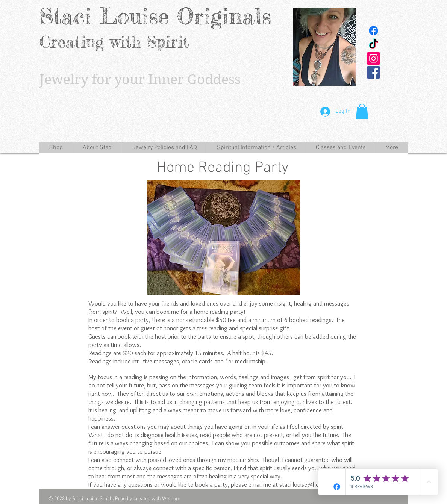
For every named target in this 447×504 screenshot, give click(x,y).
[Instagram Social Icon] (374, 58)
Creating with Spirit (114, 42)
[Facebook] (374, 31)
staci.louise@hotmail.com (312, 484)
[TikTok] (374, 45)
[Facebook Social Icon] (374, 72)
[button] (362, 111)
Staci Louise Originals (155, 16)
